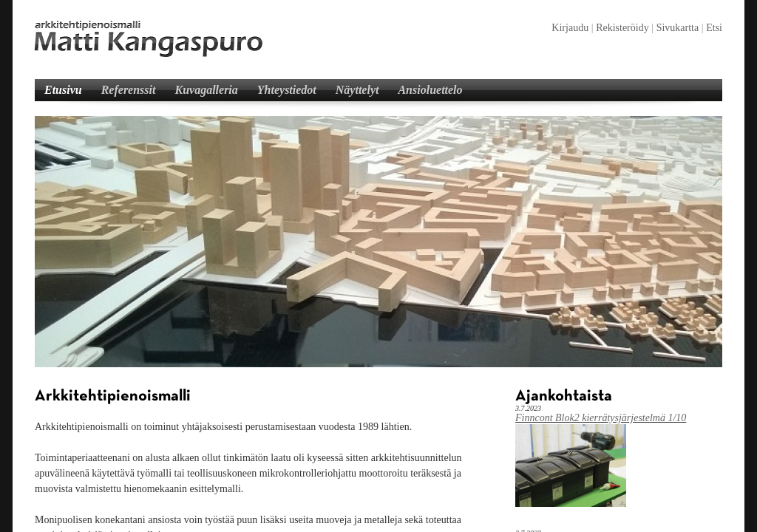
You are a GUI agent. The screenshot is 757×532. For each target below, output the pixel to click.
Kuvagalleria (206, 90)
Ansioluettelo (430, 90)
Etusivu (63, 90)
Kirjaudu (570, 28)
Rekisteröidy (622, 28)
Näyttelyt (357, 90)
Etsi (714, 28)
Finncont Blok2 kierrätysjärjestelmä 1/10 (601, 418)
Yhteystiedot (287, 90)
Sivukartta (678, 28)
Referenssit (129, 90)
